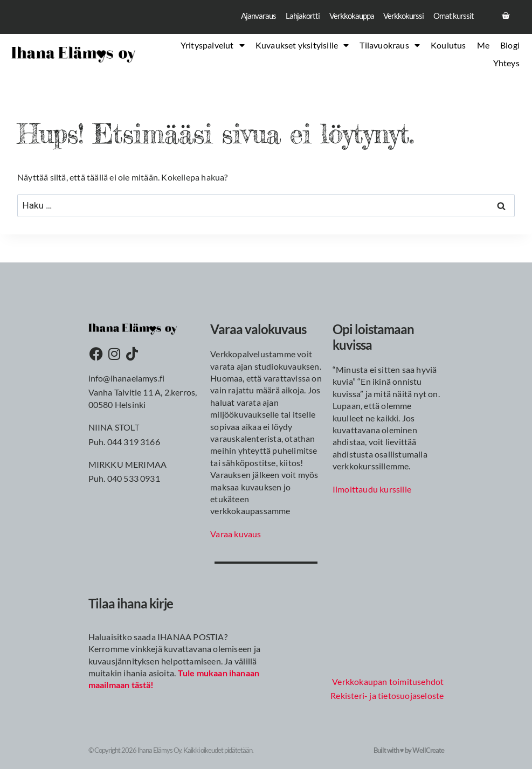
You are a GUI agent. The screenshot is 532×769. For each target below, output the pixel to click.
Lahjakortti (292, 16)
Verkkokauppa (344, 16)
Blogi (510, 47)
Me (483, 47)
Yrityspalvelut (213, 47)
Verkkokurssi (399, 16)
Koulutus (448, 47)
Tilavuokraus (390, 47)
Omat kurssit (452, 16)
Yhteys (506, 64)
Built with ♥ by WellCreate (409, 750)
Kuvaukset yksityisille (302, 47)
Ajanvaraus (245, 16)
